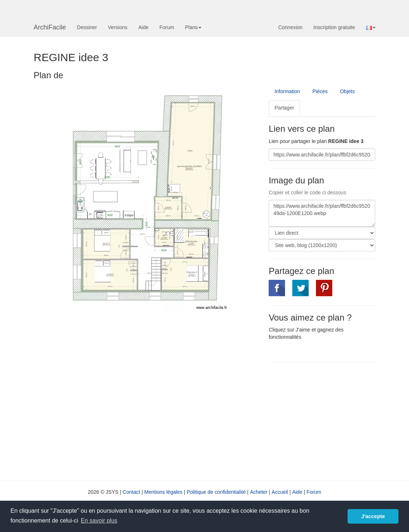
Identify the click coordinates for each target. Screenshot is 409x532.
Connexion (290, 27)
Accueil (280, 492)
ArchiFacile (50, 27)
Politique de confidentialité (216, 492)
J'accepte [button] (373, 516)
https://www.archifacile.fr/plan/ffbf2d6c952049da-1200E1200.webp (322, 213)
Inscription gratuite (334, 27)
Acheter (258, 492)
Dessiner (87, 27)
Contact (131, 492)
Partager (284, 108)
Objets (347, 91)
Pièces (320, 91)
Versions (118, 27)
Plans (193, 27)
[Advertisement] (330, 421)
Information (287, 91)
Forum (167, 27)
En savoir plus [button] (99, 521)
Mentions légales (163, 492)
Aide (143, 27)
